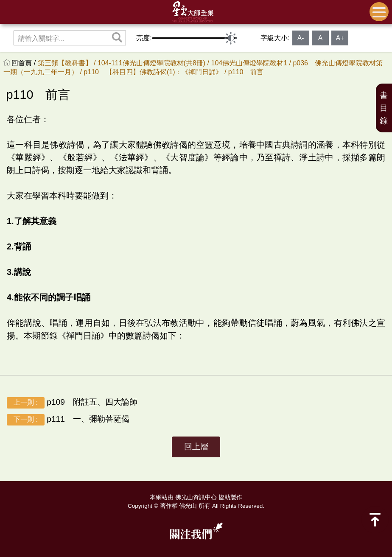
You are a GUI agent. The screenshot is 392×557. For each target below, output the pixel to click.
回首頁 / (24, 63)
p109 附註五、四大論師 (72, 403)
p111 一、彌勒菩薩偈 (68, 420)
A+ (340, 38)
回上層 (196, 446)
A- (301, 38)
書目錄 (384, 108)
